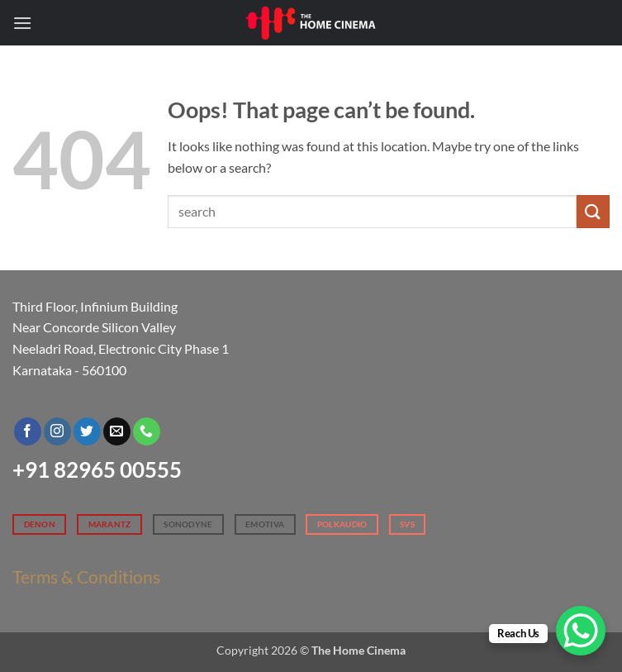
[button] (22, 23)
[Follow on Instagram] (57, 431)
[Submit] (593, 211)
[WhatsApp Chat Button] (581, 631)
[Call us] (147, 431)
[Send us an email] (117, 431)
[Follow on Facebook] (28, 431)
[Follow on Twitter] (87, 431)
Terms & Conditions (86, 577)
